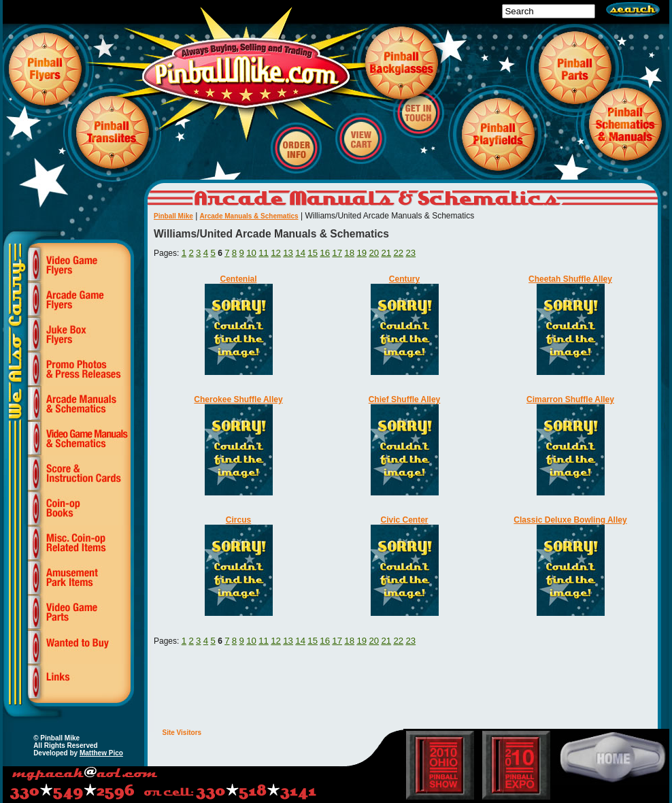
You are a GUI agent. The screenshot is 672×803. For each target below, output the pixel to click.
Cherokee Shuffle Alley (238, 399)
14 (300, 253)
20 (374, 253)
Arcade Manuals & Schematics (249, 216)
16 (325, 253)
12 (276, 253)
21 (386, 253)
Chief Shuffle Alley (405, 399)
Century (404, 279)
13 (288, 253)
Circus (238, 520)
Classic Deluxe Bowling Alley (570, 520)
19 (362, 253)
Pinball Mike (173, 216)
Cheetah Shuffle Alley (570, 279)
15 (313, 253)
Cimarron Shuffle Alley (570, 399)
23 (410, 253)
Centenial (238, 279)
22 (398, 253)
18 (349, 253)
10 (251, 253)
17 (337, 253)
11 (264, 253)
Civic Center (404, 520)
